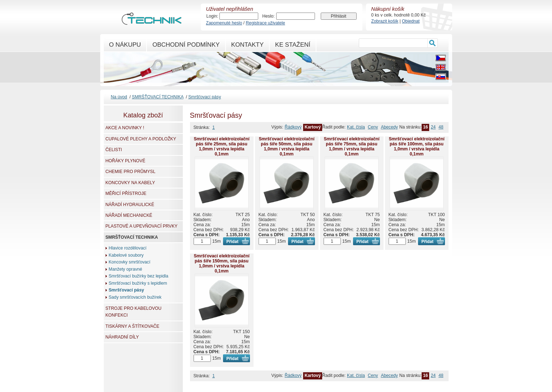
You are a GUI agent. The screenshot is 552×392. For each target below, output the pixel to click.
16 (426, 127)
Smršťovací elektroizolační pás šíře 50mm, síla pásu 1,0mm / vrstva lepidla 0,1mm (286, 146)
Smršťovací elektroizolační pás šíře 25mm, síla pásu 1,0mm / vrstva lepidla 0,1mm (221, 146)
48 (441, 127)
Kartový (313, 127)
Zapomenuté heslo (224, 23)
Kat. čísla (356, 127)
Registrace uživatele (265, 23)
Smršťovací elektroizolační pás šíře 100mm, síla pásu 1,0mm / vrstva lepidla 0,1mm (416, 146)
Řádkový (293, 127)
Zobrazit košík (385, 21)
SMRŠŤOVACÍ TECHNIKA (157, 97)
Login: (212, 16)
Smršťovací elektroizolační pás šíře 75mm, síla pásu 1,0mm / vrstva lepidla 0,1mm (351, 146)
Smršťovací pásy (205, 97)
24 (433, 127)
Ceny (373, 127)
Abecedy (389, 127)
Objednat (411, 21)
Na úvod (119, 97)
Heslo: (268, 16)
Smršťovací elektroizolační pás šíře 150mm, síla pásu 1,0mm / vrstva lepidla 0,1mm (221, 263)
